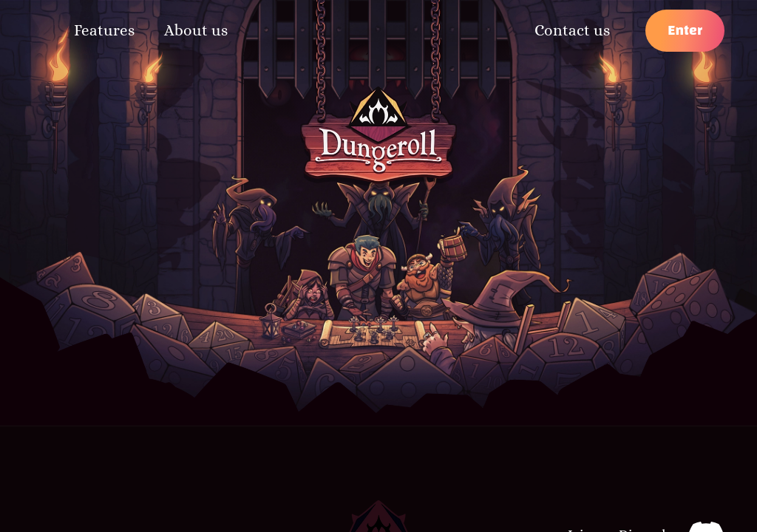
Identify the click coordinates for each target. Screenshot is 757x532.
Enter (685, 30)
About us (196, 30)
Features (104, 30)
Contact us (572, 30)
